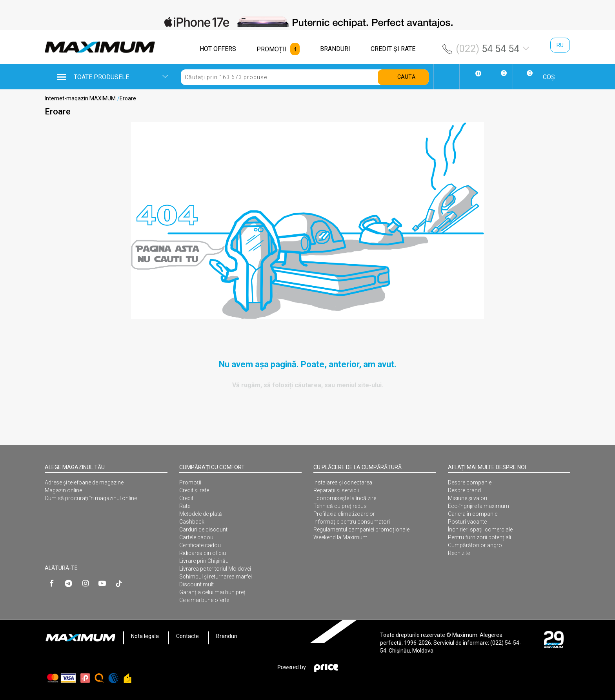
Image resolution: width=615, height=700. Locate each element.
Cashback (192, 522)
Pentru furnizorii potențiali (479, 537)
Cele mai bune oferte (204, 600)
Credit (186, 498)
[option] (307, 22)
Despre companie (470, 482)
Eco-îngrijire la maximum (479, 506)
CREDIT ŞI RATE (393, 49)
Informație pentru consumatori (352, 522)
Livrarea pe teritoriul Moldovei (215, 569)
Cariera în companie (473, 514)
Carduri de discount (203, 530)
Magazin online (63, 490)
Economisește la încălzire (345, 498)
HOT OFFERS (218, 49)
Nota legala (145, 636)
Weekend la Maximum (340, 537)
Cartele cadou (196, 537)
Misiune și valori (468, 498)
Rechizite (459, 553)
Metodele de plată (201, 514)
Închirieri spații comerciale (480, 530)
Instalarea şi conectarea (343, 482)
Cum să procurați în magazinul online (91, 498)
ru (560, 45)
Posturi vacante (467, 522)
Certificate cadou (200, 545)
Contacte (187, 636)
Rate (185, 506)
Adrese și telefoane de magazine (84, 482)
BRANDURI (335, 49)
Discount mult (197, 584)
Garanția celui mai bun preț (212, 592)
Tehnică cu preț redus (340, 506)
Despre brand (464, 490)
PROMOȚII (272, 49)
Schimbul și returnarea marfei (216, 577)
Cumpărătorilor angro (475, 545)
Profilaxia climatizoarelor (344, 514)
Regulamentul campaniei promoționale (361, 530)
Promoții (190, 482)
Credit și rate (194, 490)
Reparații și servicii (336, 490)
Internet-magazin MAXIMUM (80, 98)
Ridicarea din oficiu (203, 553)
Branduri (227, 636)
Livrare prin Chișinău (204, 561)
